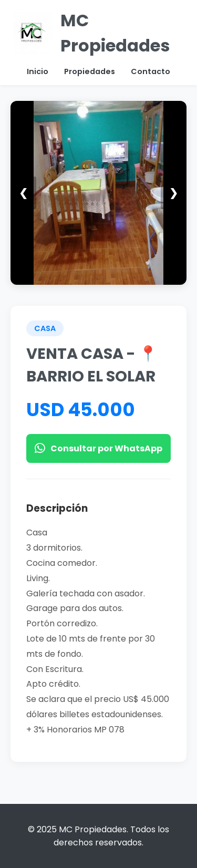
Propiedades (90, 71)
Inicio (38, 71)
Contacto (151, 71)
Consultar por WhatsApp (98, 448)
